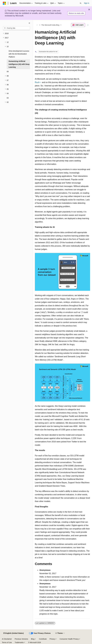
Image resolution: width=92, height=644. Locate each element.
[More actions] (88, 25)
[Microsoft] (4, 3)
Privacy (52, 639)
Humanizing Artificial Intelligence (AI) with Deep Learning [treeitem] (19, 64)
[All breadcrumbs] (37, 25)
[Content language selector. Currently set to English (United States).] (13, 633)
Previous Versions (21, 639)
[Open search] (81, 3)
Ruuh (37, 82)
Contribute (43, 639)
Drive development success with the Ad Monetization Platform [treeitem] (19, 54)
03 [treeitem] (8, 98)
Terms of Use (7, 642)
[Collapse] (29, 23)
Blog (33, 639)
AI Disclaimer (7, 639)
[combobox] (16, 28)
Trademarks (19, 642)
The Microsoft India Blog (50, 25)
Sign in (87, 3)
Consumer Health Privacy (69, 639)
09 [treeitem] (8, 72)
